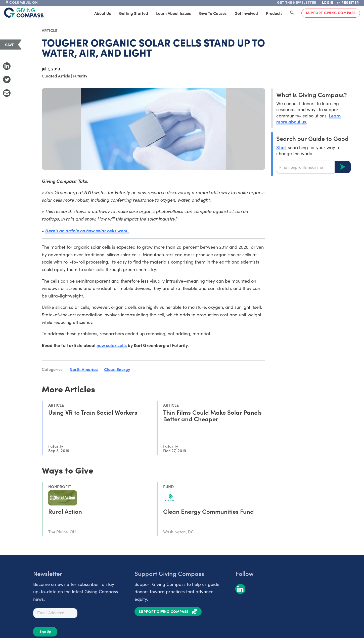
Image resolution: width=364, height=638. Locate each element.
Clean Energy (117, 369)
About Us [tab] (103, 13)
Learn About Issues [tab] (173, 13)
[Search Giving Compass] (292, 13)
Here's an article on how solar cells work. (87, 230)
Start (281, 147)
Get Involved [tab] (246, 13)
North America (84, 369)
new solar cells (112, 345)
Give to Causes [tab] (213, 13)
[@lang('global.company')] (24, 13)
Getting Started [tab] (133, 13)
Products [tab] (274, 13)
